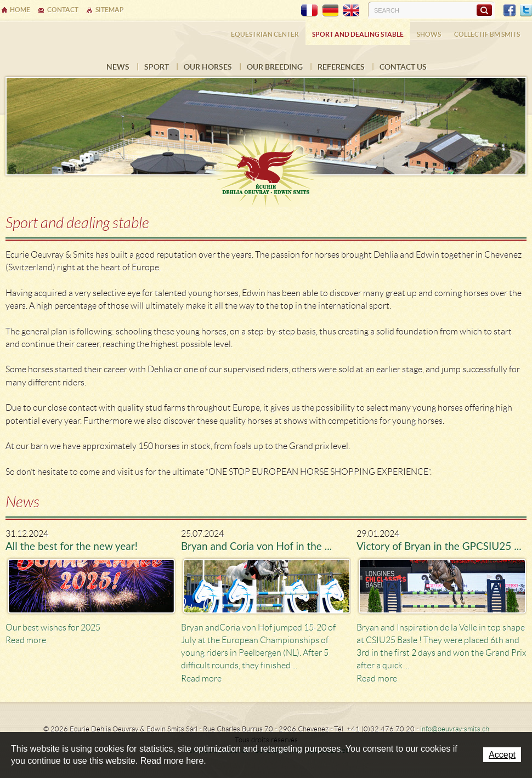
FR (309, 10)
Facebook (510, 10)
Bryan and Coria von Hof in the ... (256, 546)
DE (330, 10)
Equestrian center (265, 34)
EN (351, 10)
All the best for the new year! (72, 546)
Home (20, 10)
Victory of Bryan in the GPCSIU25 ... (439, 546)
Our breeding (275, 67)
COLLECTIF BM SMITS (487, 34)
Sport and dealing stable (358, 34)
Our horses (208, 67)
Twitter (526, 10)
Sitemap (110, 10)
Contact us (403, 67)
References (341, 67)
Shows (429, 34)
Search (484, 10)
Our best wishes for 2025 (53, 627)
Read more (26, 640)
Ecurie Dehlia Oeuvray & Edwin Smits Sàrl (266, 166)
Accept (502, 755)
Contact (63, 10)
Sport (157, 67)
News (118, 67)
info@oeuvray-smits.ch (455, 729)
